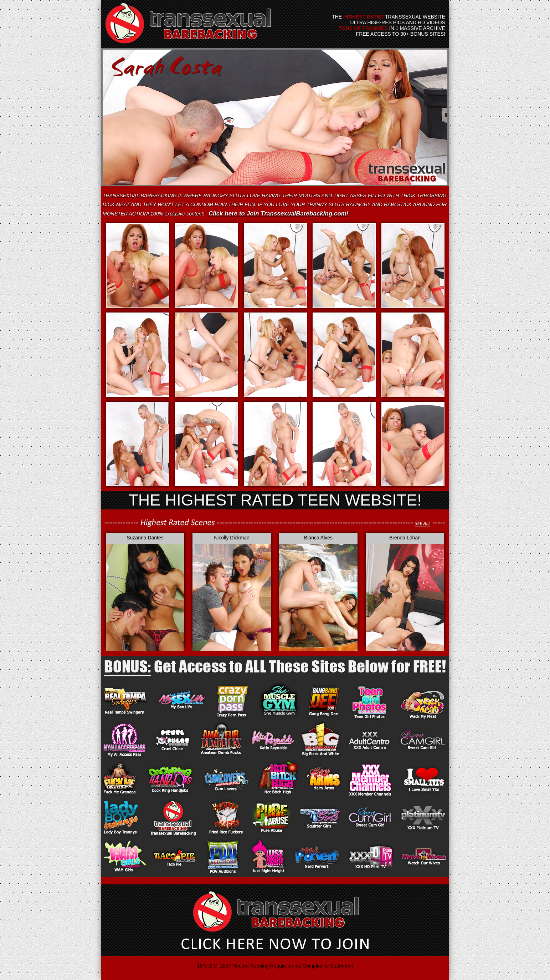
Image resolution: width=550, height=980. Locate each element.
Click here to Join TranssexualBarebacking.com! (279, 214)
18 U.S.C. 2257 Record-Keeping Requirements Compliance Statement (275, 966)
